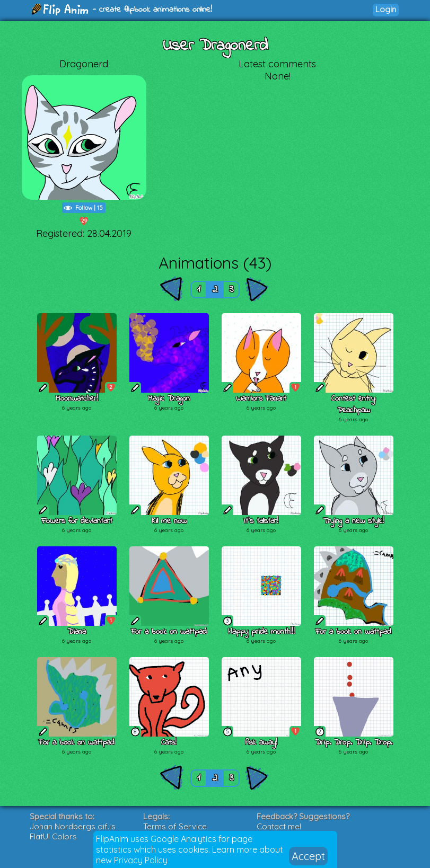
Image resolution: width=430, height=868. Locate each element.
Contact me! (279, 826)
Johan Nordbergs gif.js (73, 826)
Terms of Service (175, 826)
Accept (308, 856)
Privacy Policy (141, 860)
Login (386, 9)
